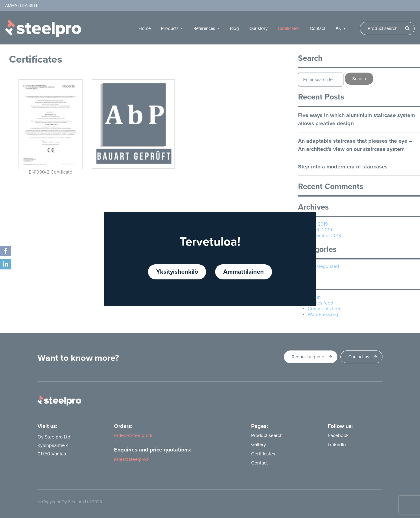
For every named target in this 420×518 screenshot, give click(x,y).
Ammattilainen (244, 272)
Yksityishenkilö (177, 272)
